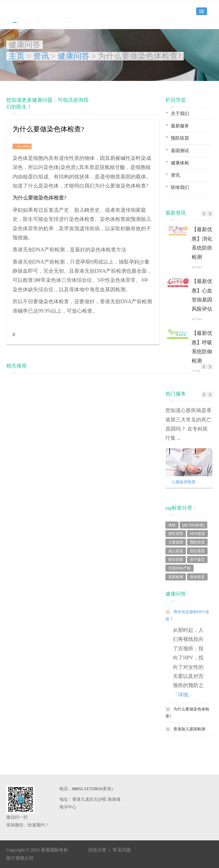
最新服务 (180, 126)
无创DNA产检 (180, 568)
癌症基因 (197, 551)
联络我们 (180, 187)
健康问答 (74, 56)
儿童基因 (176, 542)
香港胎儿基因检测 (185, 729)
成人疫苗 (176, 551)
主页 (17, 56)
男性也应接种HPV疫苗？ (187, 615)
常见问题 (122, 850)
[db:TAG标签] (193, 525)
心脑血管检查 (184, 482)
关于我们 (180, 114)
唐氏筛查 (176, 534)
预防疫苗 (180, 138)
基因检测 (176, 577)
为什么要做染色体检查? (187, 712)
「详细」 (183, 695)
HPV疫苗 (197, 534)
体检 (172, 525)
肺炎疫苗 (197, 577)
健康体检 (180, 163)
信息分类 (97, 850)
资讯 (41, 56)
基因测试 (180, 151)
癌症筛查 (176, 560)
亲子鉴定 (197, 560)
